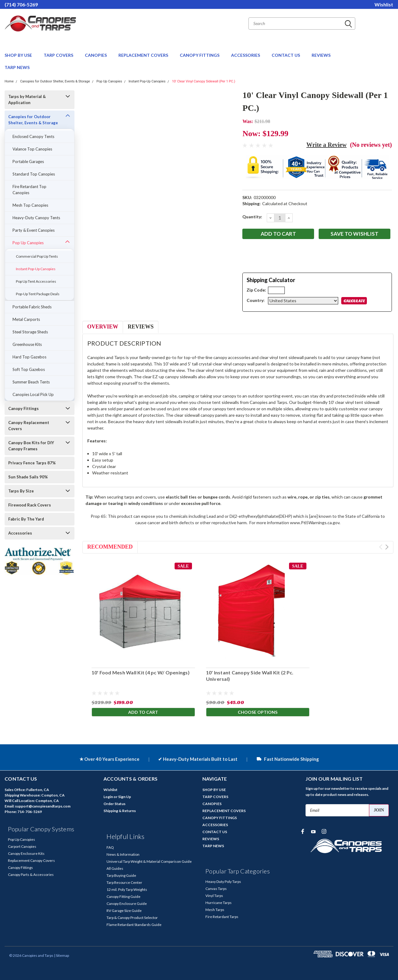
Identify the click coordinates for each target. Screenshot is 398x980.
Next (387, 547)
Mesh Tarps (215, 910)
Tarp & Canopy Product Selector (132, 918)
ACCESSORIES (246, 55)
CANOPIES (96, 55)
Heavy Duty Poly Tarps (223, 882)
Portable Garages (28, 162)
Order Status (114, 804)
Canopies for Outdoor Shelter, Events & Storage (55, 81)
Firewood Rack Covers (30, 505)
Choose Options (258, 712)
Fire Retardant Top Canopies (29, 190)
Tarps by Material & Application (27, 100)
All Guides (115, 868)
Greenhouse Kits (27, 344)
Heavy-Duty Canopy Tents (36, 218)
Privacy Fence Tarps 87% (32, 463)
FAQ (110, 847)
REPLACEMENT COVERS (144, 55)
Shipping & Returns (120, 811)
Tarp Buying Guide (121, 875)
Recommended (110, 547)
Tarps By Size (21, 491)
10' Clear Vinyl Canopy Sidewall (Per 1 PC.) (203, 81)
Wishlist (384, 4)
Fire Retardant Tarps (222, 917)
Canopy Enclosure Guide (127, 904)
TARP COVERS (59, 55)
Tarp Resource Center (124, 882)
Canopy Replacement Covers (29, 426)
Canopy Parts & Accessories (31, 875)
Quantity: (252, 217)
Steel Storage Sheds (30, 332)
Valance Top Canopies (32, 149)
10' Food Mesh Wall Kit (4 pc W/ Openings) (141, 672)
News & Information (123, 854)
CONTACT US (286, 55)
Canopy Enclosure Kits (26, 853)
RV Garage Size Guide (124, 911)
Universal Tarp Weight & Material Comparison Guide (149, 861)
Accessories (20, 533)
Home (9, 81)
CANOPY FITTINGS (200, 55)
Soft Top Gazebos (29, 369)
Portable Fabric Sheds (32, 307)
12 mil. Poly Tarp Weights (127, 889)
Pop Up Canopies (109, 81)
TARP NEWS (17, 67)
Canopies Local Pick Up (33, 394)
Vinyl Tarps (214, 896)
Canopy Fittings (24, 408)
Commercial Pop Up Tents (37, 256)
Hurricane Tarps (219, 903)
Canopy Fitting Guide (123, 897)
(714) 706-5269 (21, 4)
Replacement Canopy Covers (31, 860)
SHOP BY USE (19, 55)
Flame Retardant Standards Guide (134, 925)
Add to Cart (143, 712)
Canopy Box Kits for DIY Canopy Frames (31, 446)
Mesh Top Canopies (30, 205)
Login (108, 797)
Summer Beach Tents (31, 382)
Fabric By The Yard (26, 519)
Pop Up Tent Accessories (36, 281)
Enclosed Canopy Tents (33, 136)
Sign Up (125, 797)
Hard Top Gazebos (29, 357)
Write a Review (327, 145)
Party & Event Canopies (34, 230)
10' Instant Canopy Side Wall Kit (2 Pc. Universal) (250, 676)
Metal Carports (26, 319)
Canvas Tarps (216, 889)
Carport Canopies (22, 846)
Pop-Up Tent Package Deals (38, 294)
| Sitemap (62, 955)
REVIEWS (321, 55)
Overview (103, 327)
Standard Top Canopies (34, 174)
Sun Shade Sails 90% (28, 477)
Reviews (141, 327)
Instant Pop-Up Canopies (147, 81)
